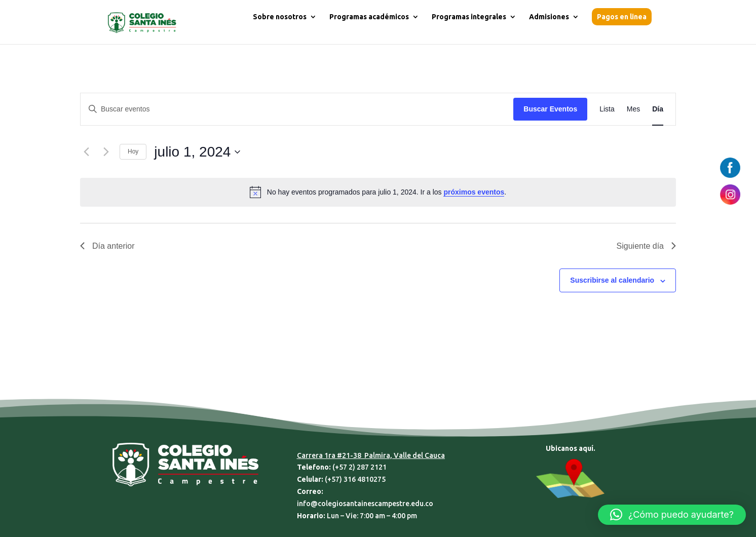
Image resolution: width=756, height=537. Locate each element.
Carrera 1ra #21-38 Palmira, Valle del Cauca (371, 455)
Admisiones (549, 17)
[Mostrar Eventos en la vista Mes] (633, 109)
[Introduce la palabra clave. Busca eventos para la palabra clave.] (297, 109)
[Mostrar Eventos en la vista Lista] (607, 109)
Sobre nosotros (280, 17)
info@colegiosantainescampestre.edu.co (365, 504)
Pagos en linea (622, 17)
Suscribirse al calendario (612, 280)
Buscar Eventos (550, 109)
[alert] (378, 192)
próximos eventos (474, 192)
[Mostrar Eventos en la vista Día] (658, 109)
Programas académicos (369, 17)
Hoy (133, 151)
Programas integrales (469, 17)
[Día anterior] (86, 152)
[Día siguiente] (106, 152)
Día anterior (107, 246)
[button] (672, 515)
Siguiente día (646, 246)
